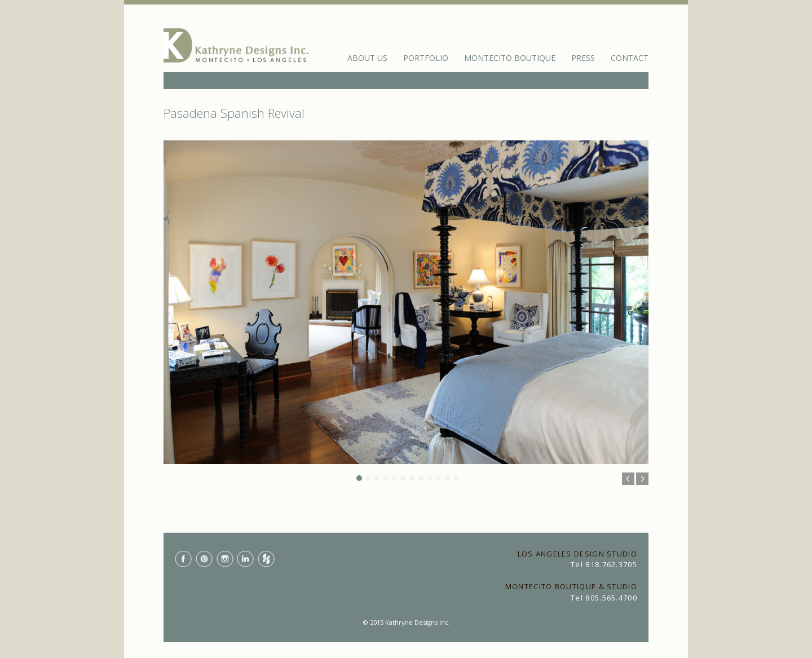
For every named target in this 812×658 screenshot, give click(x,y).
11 (447, 478)
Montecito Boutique (510, 58)
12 (456, 478)
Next (642, 479)
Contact (630, 58)
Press (583, 58)
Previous (628, 479)
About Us (367, 58)
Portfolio (426, 58)
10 (438, 478)
